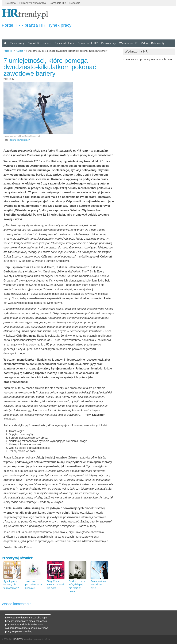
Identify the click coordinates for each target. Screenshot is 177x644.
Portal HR (8, 51)
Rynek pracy (17, 43)
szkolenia (36, 628)
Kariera (47, 43)
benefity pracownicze (17, 621)
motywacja (11, 618)
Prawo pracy (108, 43)
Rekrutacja (37, 625)
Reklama (11, 3)
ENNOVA (19, 639)
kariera (12, 140)
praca (32, 621)
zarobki (37, 618)
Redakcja (75, 3)
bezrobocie (42, 621)
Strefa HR (33, 43)
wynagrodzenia (13, 628)
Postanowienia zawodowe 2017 (99, 585)
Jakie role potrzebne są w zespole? (34, 585)
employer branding (22, 631)
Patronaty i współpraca (33, 3)
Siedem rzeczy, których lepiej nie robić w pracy (77, 586)
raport (45, 618)
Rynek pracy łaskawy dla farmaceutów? (11, 585)
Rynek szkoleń (63, 43)
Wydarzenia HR (128, 43)
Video (144, 43)
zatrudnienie (24, 625)
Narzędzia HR (58, 3)
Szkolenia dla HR (88, 43)
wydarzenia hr (25, 618)
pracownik (11, 625)
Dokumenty (158, 43)
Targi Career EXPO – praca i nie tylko (55, 585)
